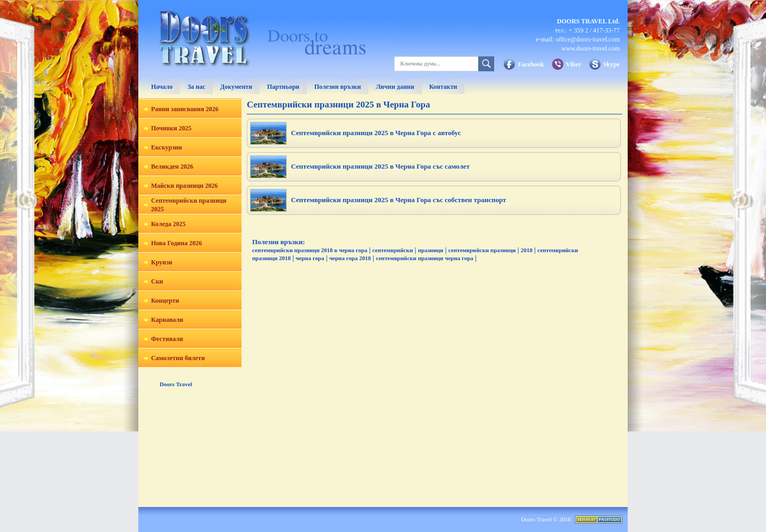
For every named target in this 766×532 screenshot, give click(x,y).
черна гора (310, 258)
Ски (157, 281)
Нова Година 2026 (177, 243)
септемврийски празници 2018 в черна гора (310, 250)
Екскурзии (166, 147)
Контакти (443, 87)
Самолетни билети (178, 358)
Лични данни (395, 87)
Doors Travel (176, 384)
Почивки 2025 (171, 128)
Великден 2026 (172, 167)
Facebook (531, 64)
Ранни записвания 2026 (185, 109)
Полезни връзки (338, 87)
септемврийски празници (482, 250)
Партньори (283, 87)
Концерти (165, 301)
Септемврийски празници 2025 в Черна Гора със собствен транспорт (398, 200)
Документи (236, 87)
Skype (611, 64)
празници (431, 250)
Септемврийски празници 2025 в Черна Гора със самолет (380, 166)
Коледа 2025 (168, 224)
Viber (574, 64)
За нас (196, 87)
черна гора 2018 (350, 258)
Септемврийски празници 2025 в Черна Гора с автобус (376, 133)
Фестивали (167, 339)
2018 (527, 250)
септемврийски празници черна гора (425, 258)
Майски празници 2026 (184, 186)
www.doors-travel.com (590, 48)
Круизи (162, 262)
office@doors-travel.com (588, 39)
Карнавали (167, 320)
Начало (162, 87)
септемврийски (393, 250)
